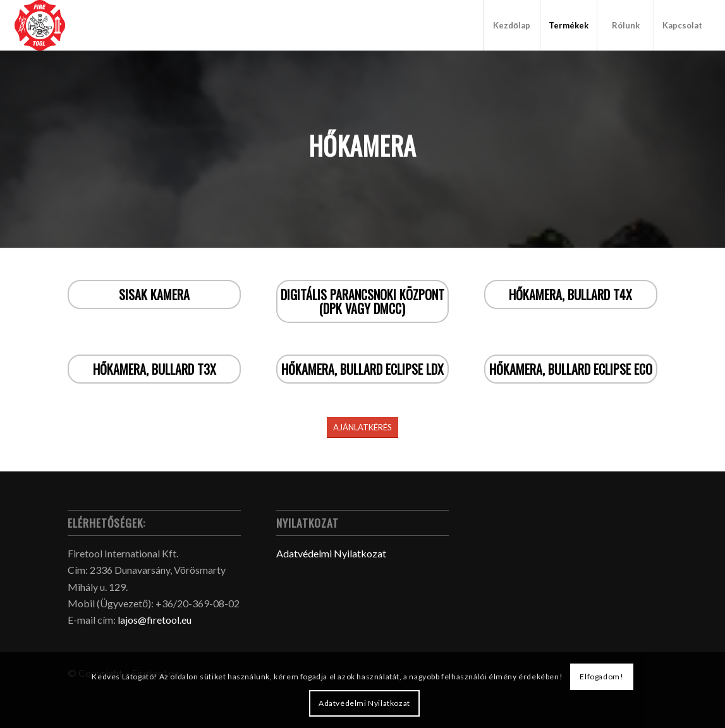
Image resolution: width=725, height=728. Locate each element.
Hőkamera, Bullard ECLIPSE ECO (571, 369)
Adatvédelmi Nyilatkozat (331, 553)
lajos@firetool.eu (155, 620)
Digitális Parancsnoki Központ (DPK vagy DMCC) (362, 301)
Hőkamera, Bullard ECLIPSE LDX (362, 369)
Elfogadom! (601, 676)
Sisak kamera (154, 294)
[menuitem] (511, 25)
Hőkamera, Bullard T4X (570, 294)
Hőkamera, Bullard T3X (155, 369)
